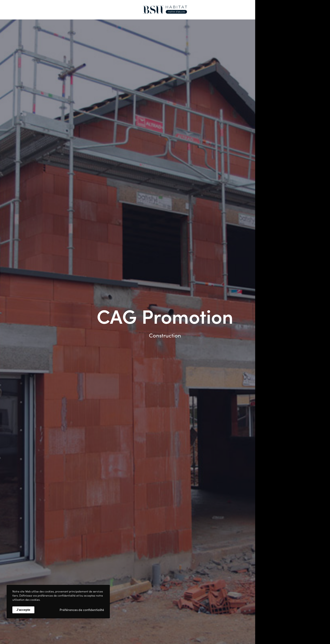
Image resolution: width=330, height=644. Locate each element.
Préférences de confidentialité (82, 610)
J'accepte (23, 610)
